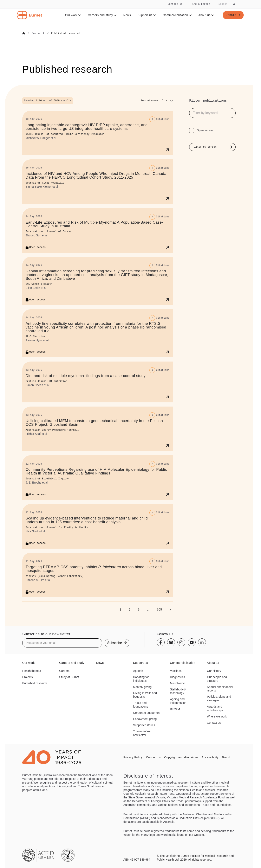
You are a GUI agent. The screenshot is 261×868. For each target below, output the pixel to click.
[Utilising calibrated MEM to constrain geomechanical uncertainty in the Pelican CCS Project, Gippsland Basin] (97, 429)
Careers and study (102, 15)
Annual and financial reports (220, 689)
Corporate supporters (147, 713)
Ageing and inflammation (178, 701)
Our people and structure (217, 679)
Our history (214, 671)
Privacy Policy (133, 757)
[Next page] (170, 609)
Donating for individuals (141, 679)
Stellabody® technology (178, 691)
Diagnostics (177, 677)
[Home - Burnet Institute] (30, 15)
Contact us (175, 4)
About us (206, 15)
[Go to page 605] (159, 609)
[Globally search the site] (227, 4)
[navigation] (130, 11)
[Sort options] (157, 101)
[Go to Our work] (38, 33)
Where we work (217, 716)
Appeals (138, 671)
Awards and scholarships (215, 708)
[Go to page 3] (139, 609)
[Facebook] (161, 642)
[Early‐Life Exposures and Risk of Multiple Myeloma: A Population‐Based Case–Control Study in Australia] (97, 230)
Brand (226, 757)
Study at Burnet (69, 677)
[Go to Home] (24, 33)
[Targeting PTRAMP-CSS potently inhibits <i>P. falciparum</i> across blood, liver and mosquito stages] (97, 575)
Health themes (32, 671)
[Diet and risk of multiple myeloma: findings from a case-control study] (97, 382)
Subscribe (117, 643)
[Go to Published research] (66, 33)
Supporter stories (144, 725)
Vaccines (176, 671)
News (127, 15)
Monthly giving (142, 687)
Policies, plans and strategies (219, 698)
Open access (205, 130)
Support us (147, 15)
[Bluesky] (171, 642)
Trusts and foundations (141, 704)
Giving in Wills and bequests (145, 695)
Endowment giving (145, 719)
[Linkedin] (202, 642)
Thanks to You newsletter (142, 733)
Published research (35, 683)
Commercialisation (177, 15)
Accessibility (210, 757)
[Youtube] (192, 642)
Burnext (175, 709)
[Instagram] (181, 642)
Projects (28, 677)
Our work (73, 15)
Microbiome (177, 683)
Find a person (200, 4)
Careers (64, 671)
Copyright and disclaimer (181, 757)
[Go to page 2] (130, 609)
